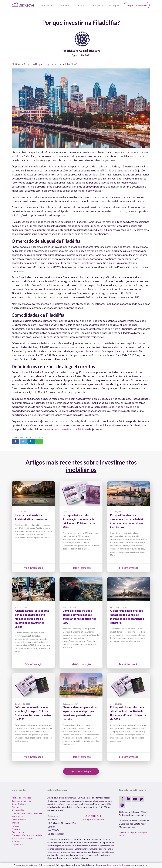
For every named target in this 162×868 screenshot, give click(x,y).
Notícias (16, 64)
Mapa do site (18, 845)
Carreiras (16, 807)
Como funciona (48, 5)
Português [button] (114, 5)
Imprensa (16, 841)
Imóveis (65, 5)
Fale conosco (18, 832)
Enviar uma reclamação (22, 838)
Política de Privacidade (22, 798)
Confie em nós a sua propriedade (27, 835)
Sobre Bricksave (19, 804)
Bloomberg (86, 263)
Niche (31, 355)
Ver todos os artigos (81, 771)
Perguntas (98, 5)
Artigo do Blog (32, 64)
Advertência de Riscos (117, 865)
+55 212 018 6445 (93, 816)
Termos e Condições (21, 801)
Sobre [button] (81, 5)
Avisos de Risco (19, 810)
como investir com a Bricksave (71, 429)
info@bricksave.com (94, 819)
